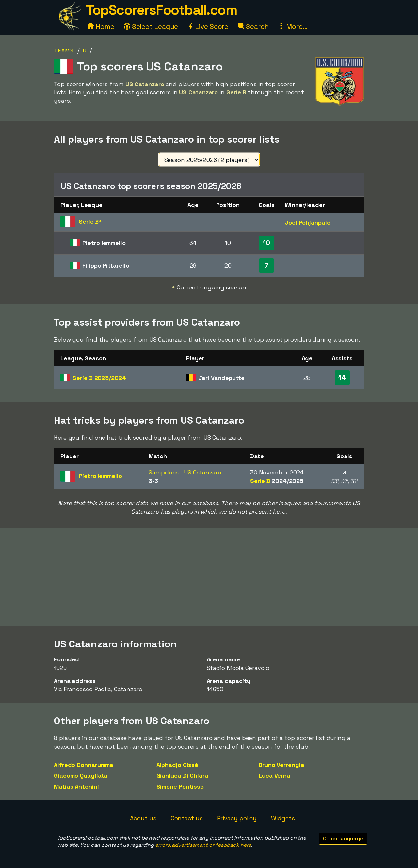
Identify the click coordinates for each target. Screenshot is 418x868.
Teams (64, 50)
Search (253, 27)
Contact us (187, 818)
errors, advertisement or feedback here (203, 845)
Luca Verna (274, 775)
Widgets (283, 818)
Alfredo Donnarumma (84, 765)
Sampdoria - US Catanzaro (185, 472)
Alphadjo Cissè (177, 765)
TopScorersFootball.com (161, 10)
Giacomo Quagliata (81, 775)
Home (101, 27)
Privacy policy (237, 818)
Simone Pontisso (180, 787)
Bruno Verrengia (281, 765)
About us (143, 818)
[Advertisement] (209, 577)
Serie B (99, 378)
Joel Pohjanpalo (308, 222)
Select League (151, 27)
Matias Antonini (76, 787)
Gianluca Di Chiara (182, 775)
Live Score (208, 27)
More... (293, 27)
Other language (343, 838)
